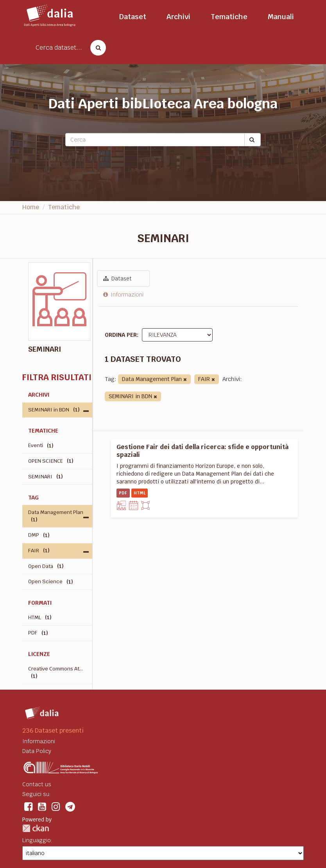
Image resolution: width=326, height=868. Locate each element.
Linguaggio (37, 840)
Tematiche (229, 17)
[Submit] (253, 140)
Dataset (133, 17)
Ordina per (121, 335)
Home (31, 207)
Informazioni (123, 295)
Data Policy (37, 751)
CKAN (36, 828)
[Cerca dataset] (96, 48)
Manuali (281, 17)
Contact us (37, 784)
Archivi (178, 17)
